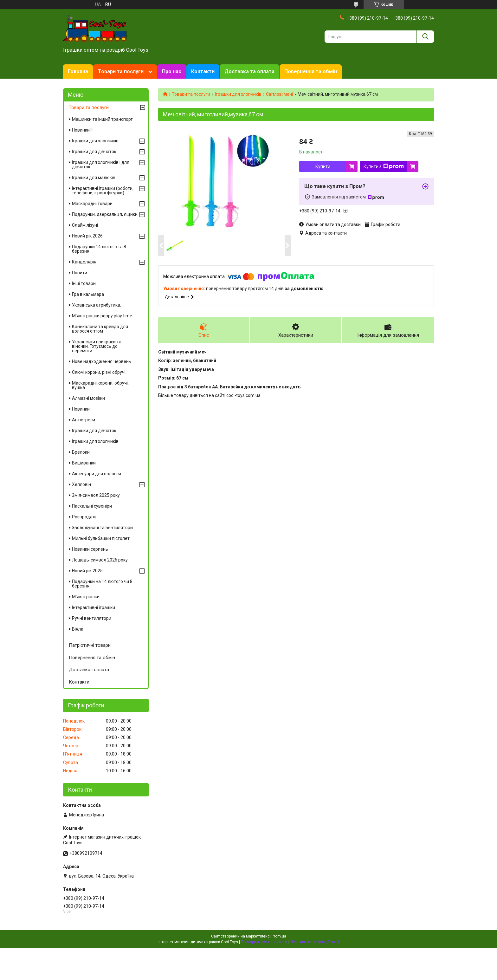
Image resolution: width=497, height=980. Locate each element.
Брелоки (81, 452)
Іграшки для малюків (94, 178)
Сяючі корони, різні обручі (99, 372)
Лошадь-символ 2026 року (100, 560)
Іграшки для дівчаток (94, 152)
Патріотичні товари (90, 645)
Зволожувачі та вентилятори (102, 528)
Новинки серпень (90, 549)
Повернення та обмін (311, 71)
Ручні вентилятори (92, 618)
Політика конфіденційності (315, 942)
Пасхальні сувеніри (92, 506)
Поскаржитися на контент (264, 942)
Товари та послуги (121, 71)
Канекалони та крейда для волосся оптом (100, 329)
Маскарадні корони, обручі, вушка (100, 385)
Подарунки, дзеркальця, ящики (105, 214)
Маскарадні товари (92, 204)
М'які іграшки (86, 597)
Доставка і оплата (89, 670)
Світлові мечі (279, 94)
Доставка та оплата (249, 71)
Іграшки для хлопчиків (238, 94)
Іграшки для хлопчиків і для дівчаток (101, 165)
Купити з (384, 166)
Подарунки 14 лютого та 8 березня (99, 249)
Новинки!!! (82, 130)
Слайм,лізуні (85, 225)
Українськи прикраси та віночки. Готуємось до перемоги (97, 346)
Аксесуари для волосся (97, 474)
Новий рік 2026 (87, 236)
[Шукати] (425, 37)
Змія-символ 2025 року (96, 495)
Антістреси (84, 420)
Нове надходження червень (102, 361)
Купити (323, 166)
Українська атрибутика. (97, 305)
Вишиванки (84, 463)
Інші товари (84, 283)
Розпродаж (84, 517)
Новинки (81, 409)
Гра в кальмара (88, 294)
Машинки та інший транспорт (102, 119)
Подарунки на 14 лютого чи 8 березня (102, 584)
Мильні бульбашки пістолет (101, 538)
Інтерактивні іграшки (94, 607)
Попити (80, 273)
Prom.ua (279, 936)
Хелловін (81, 484)
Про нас (172, 71)
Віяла (78, 629)
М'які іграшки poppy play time (102, 316)
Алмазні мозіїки (88, 398)
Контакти (203, 71)
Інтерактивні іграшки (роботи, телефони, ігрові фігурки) (103, 191)
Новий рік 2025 (87, 571)
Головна (78, 71)
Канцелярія (84, 262)
